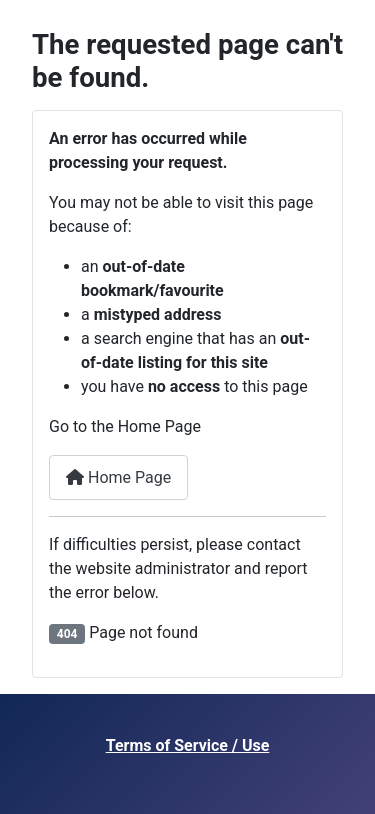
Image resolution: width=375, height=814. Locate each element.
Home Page (118, 477)
